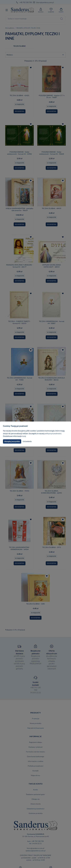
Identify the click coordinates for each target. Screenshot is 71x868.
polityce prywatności (54, 433)
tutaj (24, 436)
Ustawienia (27, 441)
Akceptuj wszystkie (12, 441)
